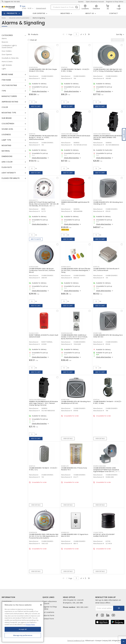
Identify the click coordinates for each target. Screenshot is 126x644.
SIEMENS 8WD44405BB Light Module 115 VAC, (75, 203)
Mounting (6, 145)
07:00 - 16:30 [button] (27, 8)
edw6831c (65, 532)
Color (5, 107)
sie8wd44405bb (68, 200)
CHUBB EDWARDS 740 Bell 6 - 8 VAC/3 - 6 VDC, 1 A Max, (76, 70)
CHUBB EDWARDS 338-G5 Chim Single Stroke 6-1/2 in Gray (43, 70)
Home (4, 18)
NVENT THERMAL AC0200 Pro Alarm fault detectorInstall (44, 336)
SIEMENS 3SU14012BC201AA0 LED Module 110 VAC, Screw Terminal (76, 137)
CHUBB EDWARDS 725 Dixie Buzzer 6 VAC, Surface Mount (106, 269)
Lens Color (7, 162)
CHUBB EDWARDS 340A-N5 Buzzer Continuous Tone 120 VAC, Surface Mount (42, 270)
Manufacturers (9, 96)
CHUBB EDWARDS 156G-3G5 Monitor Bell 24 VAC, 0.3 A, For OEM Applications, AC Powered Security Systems (44, 536)
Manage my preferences (23, 635)
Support (7, 2)
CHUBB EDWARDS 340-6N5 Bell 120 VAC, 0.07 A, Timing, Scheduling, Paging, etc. (108, 70)
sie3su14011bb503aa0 (37, 400)
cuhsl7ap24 (98, 532)
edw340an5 (34, 267)
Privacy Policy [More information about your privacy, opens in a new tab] (30, 624)
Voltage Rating (9, 85)
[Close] (41, 605)
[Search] (65, 7)
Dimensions (7, 156)
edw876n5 (65, 400)
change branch (41, 8)
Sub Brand (7, 118)
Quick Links (48, 597)
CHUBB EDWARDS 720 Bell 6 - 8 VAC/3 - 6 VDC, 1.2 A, (43, 469)
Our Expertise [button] (39, 13)
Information (8, 597)
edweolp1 (65, 466)
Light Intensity (9, 173)
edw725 (96, 267)
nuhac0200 (34, 333)
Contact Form (48, 619)
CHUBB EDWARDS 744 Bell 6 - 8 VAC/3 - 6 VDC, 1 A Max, (108, 402)
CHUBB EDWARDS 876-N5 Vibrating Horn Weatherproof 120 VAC (76, 402)
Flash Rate (7, 167)
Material (6, 151)
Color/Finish (8, 124)
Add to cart (36, 106)
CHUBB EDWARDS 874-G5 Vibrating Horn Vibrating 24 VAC (108, 203)
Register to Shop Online (115, 2)
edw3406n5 (98, 67)
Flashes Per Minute (11, 178)
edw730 (32, 134)
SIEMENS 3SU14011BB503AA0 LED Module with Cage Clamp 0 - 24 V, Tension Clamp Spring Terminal (43, 403)
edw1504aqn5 (67, 333)
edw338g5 (33, 67)
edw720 (32, 466)
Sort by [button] (119, 34)
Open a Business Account (95, 2)
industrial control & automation (19, 18)
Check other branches (39, 91)
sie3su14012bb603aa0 (102, 134)
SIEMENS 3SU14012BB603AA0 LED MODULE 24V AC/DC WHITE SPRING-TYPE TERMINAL (108, 138)
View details (68, 438)
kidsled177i (33, 200)
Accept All (23, 629)
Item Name (6, 80)
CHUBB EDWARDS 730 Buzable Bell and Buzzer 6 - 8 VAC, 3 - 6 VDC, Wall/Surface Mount (43, 138)
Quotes (81, 2)
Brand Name (7, 74)
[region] (23, 622)
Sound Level (7, 129)
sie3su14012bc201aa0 (70, 134)
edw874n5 (97, 333)
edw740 (64, 67)
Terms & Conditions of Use (76, 641)
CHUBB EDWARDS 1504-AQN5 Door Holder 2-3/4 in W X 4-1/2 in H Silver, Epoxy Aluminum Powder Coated (74, 337)
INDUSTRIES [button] (65, 13)
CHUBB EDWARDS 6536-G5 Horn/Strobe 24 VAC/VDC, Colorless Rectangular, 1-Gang (76, 270)
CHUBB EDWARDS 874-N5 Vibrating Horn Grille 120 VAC (108, 336)
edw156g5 (33, 532)
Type (4, 91)
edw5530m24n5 (100, 466)
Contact (114, 13)
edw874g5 (98, 200)
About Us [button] (90, 13)
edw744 (96, 400)
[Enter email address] (104, 608)
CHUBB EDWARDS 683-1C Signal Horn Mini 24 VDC (75, 535)
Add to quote (36, 239)
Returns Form (48, 615)
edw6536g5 (66, 267)
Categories (7, 35)
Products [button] (12, 13)
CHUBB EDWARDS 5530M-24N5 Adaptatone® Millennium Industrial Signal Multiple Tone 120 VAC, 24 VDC (107, 470)
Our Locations (48, 612)
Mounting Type (9, 113)
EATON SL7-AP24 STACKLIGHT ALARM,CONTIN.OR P (104, 535)
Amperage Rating (10, 102)
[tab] (14, 35)
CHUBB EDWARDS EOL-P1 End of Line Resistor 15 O (74, 469)
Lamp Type (6, 140)
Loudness (6, 134)
